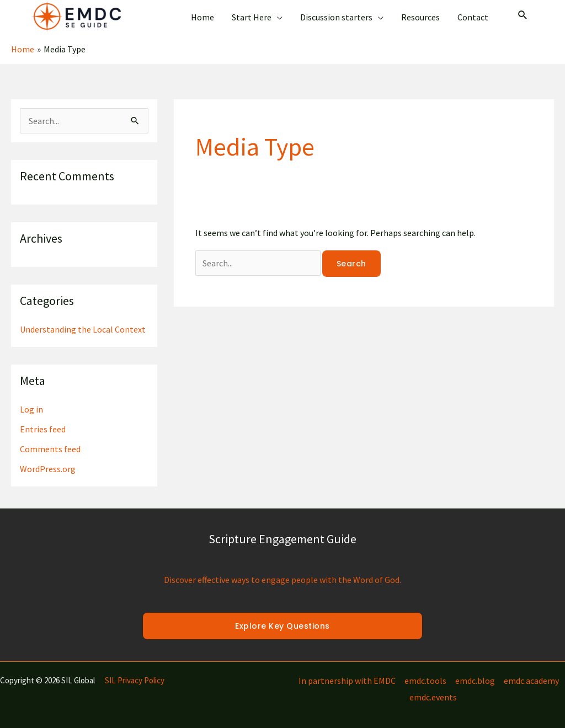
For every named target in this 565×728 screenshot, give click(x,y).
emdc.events (433, 697)
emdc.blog (475, 681)
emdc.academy (531, 681)
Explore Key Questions (282, 626)
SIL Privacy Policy (135, 680)
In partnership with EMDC (347, 681)
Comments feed (50, 449)
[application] (277, 17)
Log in (31, 409)
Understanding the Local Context (83, 329)
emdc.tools (425, 681)
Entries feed (43, 429)
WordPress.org (48, 469)
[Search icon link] (523, 16)
